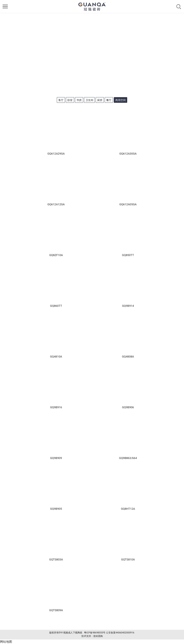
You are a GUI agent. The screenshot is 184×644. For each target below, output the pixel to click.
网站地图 (6, 642)
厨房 (100, 100)
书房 (79, 100)
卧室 (70, 100)
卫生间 (89, 100)
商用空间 (121, 100)
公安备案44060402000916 (120, 633)
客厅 (61, 100)
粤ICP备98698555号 (95, 633)
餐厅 (109, 100)
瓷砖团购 (98, 636)
